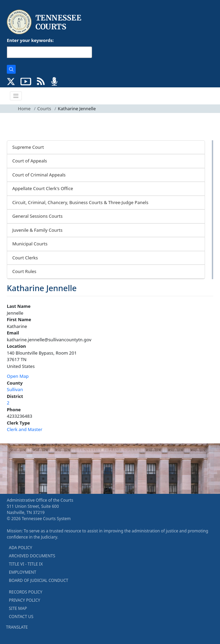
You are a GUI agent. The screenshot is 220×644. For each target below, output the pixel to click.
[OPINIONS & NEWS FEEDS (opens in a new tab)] (41, 81)
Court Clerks (25, 258)
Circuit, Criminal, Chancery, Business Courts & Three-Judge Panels (80, 202)
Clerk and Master (25, 429)
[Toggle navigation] (16, 96)
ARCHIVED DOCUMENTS (32, 556)
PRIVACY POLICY (25, 600)
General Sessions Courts (38, 216)
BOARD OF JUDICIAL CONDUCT (39, 580)
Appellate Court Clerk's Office (43, 188)
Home (24, 109)
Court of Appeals (30, 161)
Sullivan (15, 389)
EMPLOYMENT (23, 572)
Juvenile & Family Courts (37, 230)
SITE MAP (18, 608)
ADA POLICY (20, 548)
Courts (44, 109)
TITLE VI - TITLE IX (26, 564)
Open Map (18, 376)
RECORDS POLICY (26, 592)
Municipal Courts (30, 244)
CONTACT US (21, 617)
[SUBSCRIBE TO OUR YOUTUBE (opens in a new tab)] (26, 81)
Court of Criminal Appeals (39, 175)
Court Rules (24, 271)
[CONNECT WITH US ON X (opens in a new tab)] (11, 81)
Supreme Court (28, 147)
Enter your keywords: (30, 40)
